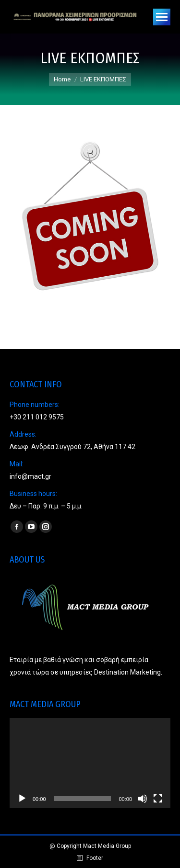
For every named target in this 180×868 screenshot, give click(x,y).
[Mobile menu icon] (162, 17)
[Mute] (143, 799)
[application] (90, 763)
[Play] (22, 799)
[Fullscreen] (158, 799)
